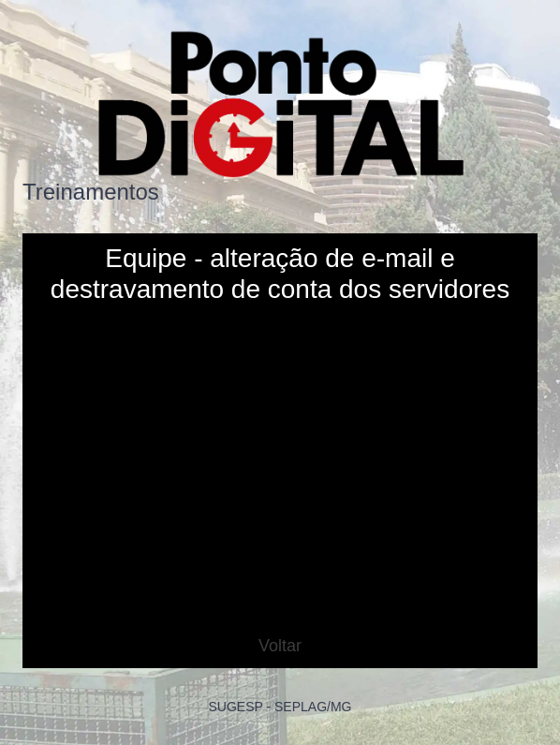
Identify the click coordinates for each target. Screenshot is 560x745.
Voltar (280, 646)
